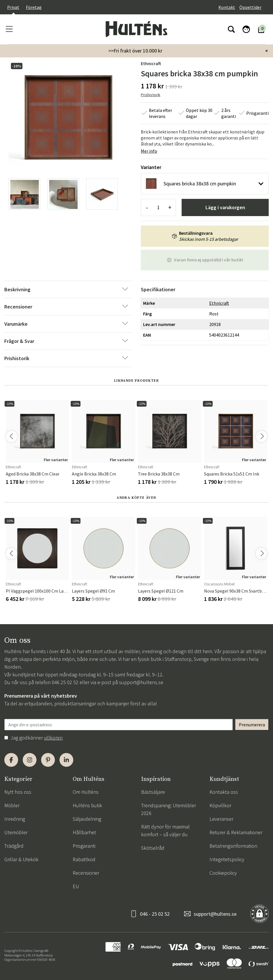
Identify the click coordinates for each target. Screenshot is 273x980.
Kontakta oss (224, 792)
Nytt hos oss (18, 792)
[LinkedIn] (66, 760)
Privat (13, 7)
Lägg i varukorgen (225, 207)
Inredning (15, 819)
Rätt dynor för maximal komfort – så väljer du (165, 830)
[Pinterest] (48, 760)
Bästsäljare (153, 792)
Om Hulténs (86, 792)
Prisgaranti (84, 846)
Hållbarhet (84, 832)
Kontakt (227, 7)
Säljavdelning (87, 819)
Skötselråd (153, 848)
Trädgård (14, 846)
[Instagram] (30, 760)
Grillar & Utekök (21, 859)
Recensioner (86, 873)
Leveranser (221, 819)
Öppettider (250, 7)
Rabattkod (84, 859)
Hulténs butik (87, 805)
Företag (34, 7)
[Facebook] (11, 760)
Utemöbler (16, 832)
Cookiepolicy (223, 873)
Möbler (12, 805)
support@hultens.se (141, 682)
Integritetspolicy (227, 859)
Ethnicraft (151, 63)
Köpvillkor (220, 805)
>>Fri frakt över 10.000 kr (135, 51)
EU (76, 886)
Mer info (149, 151)
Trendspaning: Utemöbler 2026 (169, 809)
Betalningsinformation (233, 846)
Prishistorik (151, 95)
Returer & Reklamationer (236, 832)
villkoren (53, 738)
